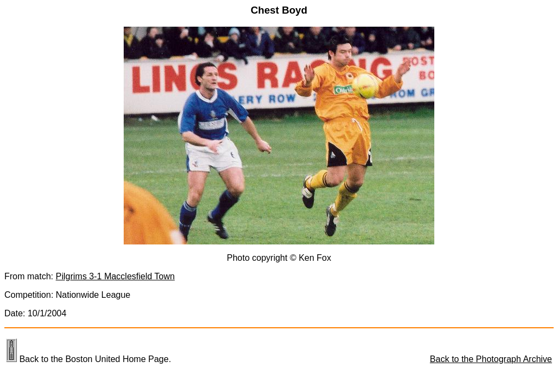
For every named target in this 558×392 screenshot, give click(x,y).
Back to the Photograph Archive (491, 359)
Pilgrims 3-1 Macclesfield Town (115, 276)
